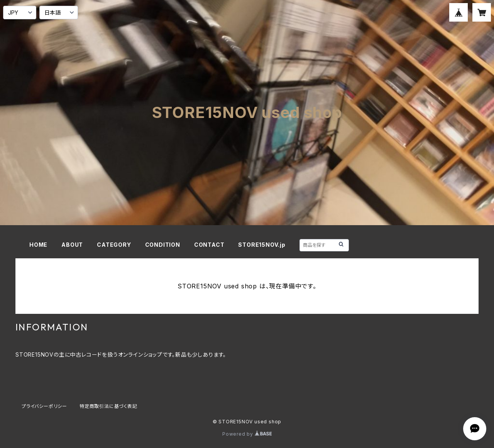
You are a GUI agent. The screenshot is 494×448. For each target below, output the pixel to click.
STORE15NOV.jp (262, 245)
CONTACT (209, 245)
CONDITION (163, 245)
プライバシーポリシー (44, 406)
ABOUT (72, 245)
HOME (38, 245)
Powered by (247, 434)
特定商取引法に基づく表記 (108, 406)
